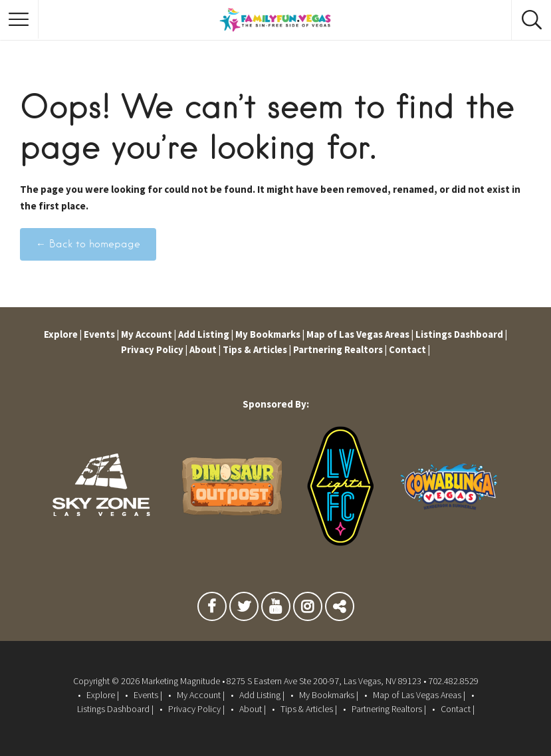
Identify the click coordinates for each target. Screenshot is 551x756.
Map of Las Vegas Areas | (361, 334)
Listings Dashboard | (464, 334)
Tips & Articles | (257, 349)
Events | (99, 334)
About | (204, 349)
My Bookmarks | (270, 334)
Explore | (60, 334)
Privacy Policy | (152, 349)
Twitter (244, 610)
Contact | (411, 349)
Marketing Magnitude (181, 681)
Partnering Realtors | (341, 349)
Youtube (276, 610)
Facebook (212, 610)
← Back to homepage (88, 244)
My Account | (147, 334)
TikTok (340, 610)
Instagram (308, 610)
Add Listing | (205, 334)
